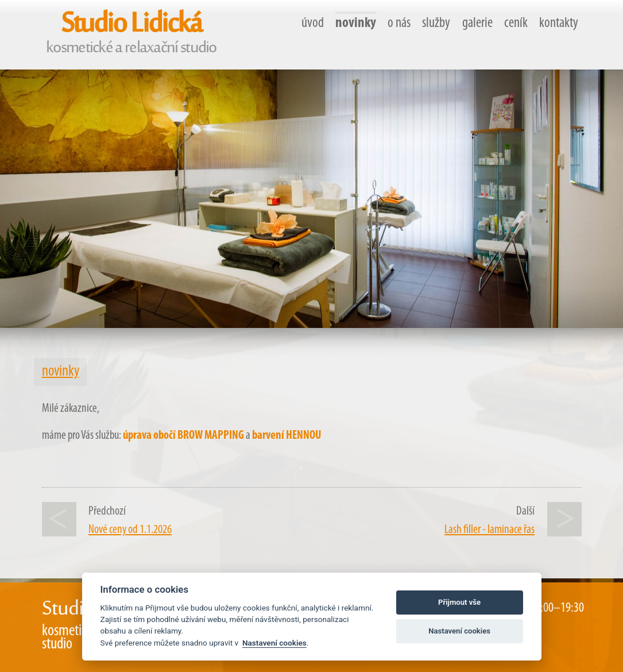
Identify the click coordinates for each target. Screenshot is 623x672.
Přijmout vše (459, 602)
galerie (477, 23)
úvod (313, 23)
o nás (399, 23)
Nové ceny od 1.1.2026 (130, 530)
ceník (516, 23)
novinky (356, 23)
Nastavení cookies (274, 643)
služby (436, 23)
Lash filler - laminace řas (489, 530)
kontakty (559, 23)
